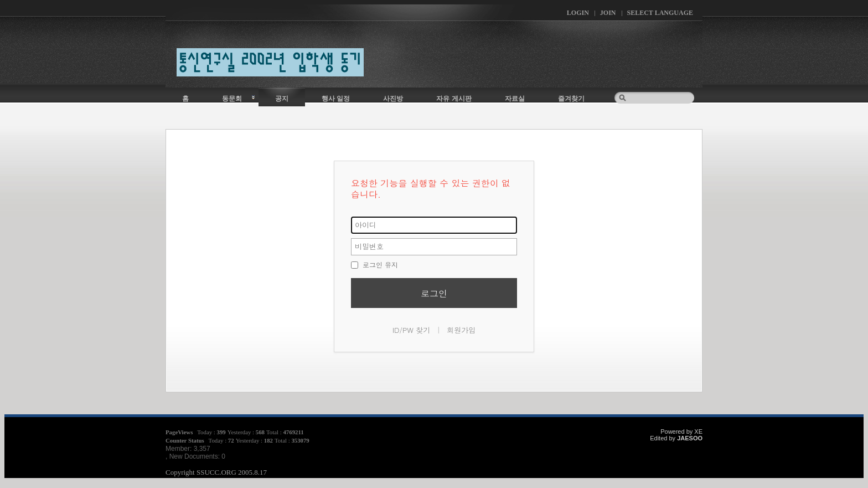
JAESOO (690, 438)
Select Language (660, 13)
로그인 (434, 293)
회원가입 (461, 330)
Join (608, 13)
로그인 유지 (374, 264)
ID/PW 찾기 (412, 330)
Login (578, 13)
